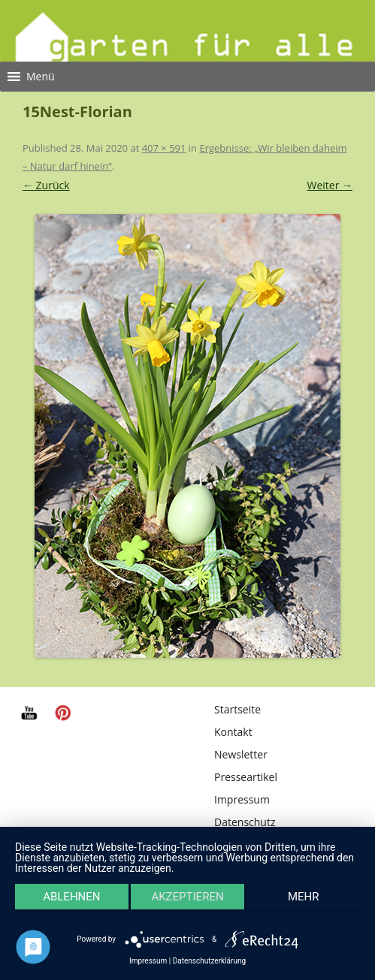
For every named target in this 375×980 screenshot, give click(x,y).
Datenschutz (245, 822)
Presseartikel (246, 777)
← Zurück (46, 185)
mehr (304, 897)
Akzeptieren (187, 897)
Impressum (242, 799)
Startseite (237, 709)
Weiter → (330, 185)
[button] (41, 77)
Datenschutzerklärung (209, 961)
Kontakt (233, 732)
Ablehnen (71, 897)
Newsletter (241, 754)
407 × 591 (164, 148)
